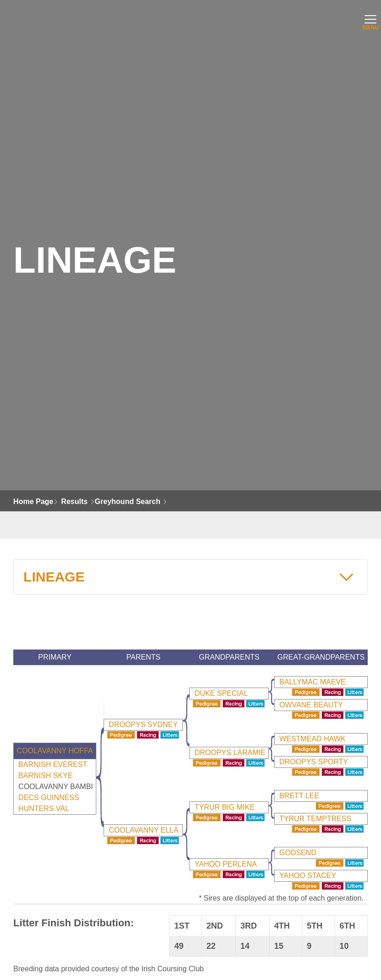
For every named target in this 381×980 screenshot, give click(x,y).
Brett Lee (299, 796)
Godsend (298, 853)
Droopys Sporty (314, 762)
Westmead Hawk (312, 739)
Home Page (33, 501)
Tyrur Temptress (315, 819)
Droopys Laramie (230, 753)
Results (74, 501)
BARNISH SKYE (45, 776)
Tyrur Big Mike (224, 807)
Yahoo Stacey (308, 876)
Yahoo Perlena (226, 864)
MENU (369, 25)
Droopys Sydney (143, 725)
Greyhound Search (128, 501)
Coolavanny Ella (144, 830)
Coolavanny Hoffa (55, 751)
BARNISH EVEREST (53, 764)
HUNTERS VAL (44, 809)
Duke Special (221, 693)
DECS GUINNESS (49, 798)
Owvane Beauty (311, 705)
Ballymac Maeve (312, 682)
